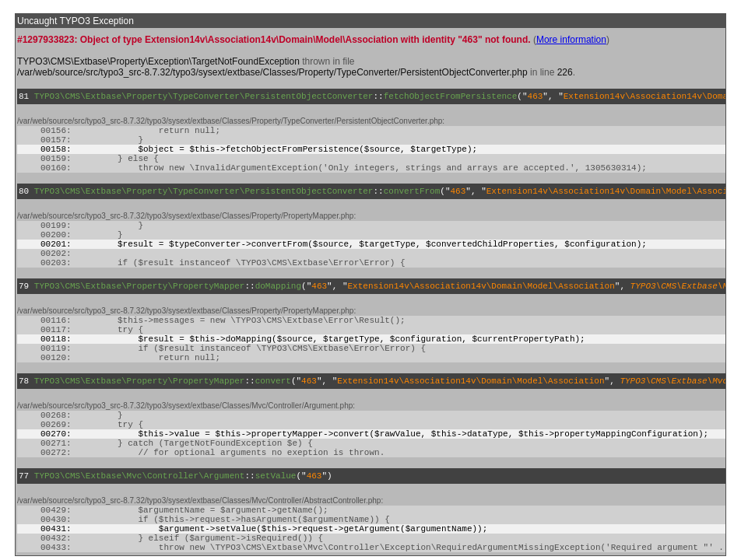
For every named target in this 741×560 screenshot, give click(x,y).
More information (571, 40)
